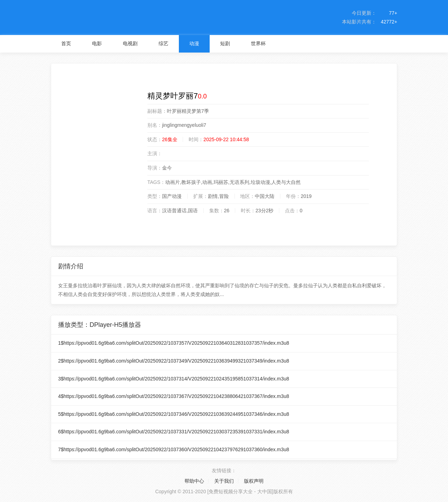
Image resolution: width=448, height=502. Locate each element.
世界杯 (258, 43)
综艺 (163, 43)
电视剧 (130, 43)
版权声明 (254, 481)
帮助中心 (194, 481)
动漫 (194, 43)
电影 (97, 43)
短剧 (225, 43)
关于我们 (224, 481)
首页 (66, 43)
